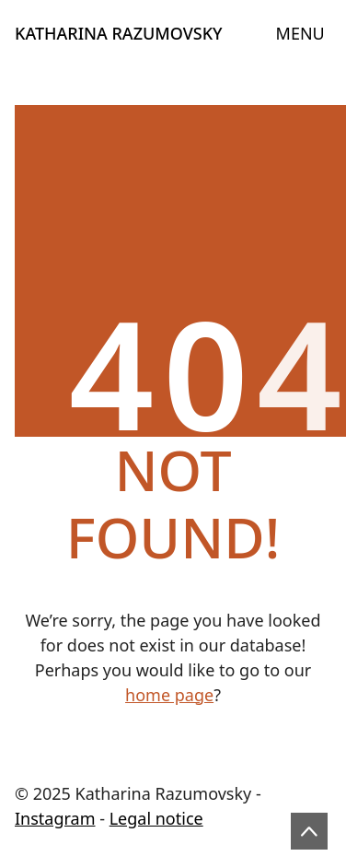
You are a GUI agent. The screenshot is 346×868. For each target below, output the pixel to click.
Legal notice (156, 818)
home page (169, 695)
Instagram (55, 818)
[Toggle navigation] (301, 34)
